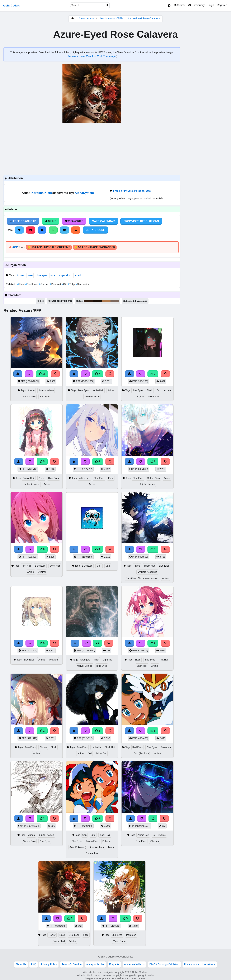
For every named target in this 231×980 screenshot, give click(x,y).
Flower (52, 935)
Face (111, 478)
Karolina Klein (42, 193)
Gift (65, 284)
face (53, 275)
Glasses (154, 841)
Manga (31, 835)
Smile (41, 478)
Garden (44, 284)
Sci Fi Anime (159, 835)
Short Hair (55, 566)
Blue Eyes (45, 397)
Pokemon (166, 747)
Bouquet (56, 284)
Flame (137, 566)
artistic (78, 275)
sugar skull (65, 275)
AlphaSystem (84, 193)
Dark (108, 566)
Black (150, 390)
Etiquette (114, 964)
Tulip (72, 284)
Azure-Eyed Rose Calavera (144, 19)
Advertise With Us (134, 964)
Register (222, 5)
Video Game (120, 941)
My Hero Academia (147, 572)
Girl (90, 753)
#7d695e (115, 301)
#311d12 (88, 301)
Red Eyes (138, 747)
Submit (180, 5)
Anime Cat (153, 397)
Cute (93, 835)
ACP (15, 247)
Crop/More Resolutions (141, 221)
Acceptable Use (95, 964)
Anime (31, 390)
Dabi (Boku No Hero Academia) (142, 578)
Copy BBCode (95, 230)
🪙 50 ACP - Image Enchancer (95, 247)
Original (140, 397)
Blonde (43, 747)
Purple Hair (29, 478)
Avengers (85, 660)
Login (211, 5)
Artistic (72, 941)
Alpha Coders (11, 6)
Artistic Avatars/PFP (111, 19)
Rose (62, 935)
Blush (138, 660)
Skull (99, 566)
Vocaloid (53, 660)
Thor (96, 660)
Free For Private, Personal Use (132, 191)
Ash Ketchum (97, 847)
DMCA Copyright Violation (164, 964)
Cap (84, 835)
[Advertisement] (92, 149)
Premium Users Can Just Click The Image (92, 56)
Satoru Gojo (29, 397)
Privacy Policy (49, 964)
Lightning (107, 660)
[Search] (107, 5)
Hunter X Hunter (31, 484)
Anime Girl (101, 753)
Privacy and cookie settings (200, 964)
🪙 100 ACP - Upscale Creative (49, 247)
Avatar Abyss (87, 19)
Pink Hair (26, 566)
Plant (21, 284)
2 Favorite (74, 221)
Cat (158, 390)
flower (21, 275)
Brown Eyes (92, 841)
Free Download (23, 221)
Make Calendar (103, 221)
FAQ (34, 964)
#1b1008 (97, 301)
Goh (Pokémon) (142, 753)
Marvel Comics (85, 666)
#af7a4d (106, 301)
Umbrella (96, 747)
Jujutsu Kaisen (46, 390)
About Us (21, 964)
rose (30, 275)
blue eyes (41, 275)
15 (42, 374)
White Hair (98, 390)
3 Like (51, 221)
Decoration (83, 284)
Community (196, 5)
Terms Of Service (72, 964)
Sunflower (32, 284)
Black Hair (150, 566)
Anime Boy (143, 835)
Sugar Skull (59, 941)
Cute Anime (92, 853)
